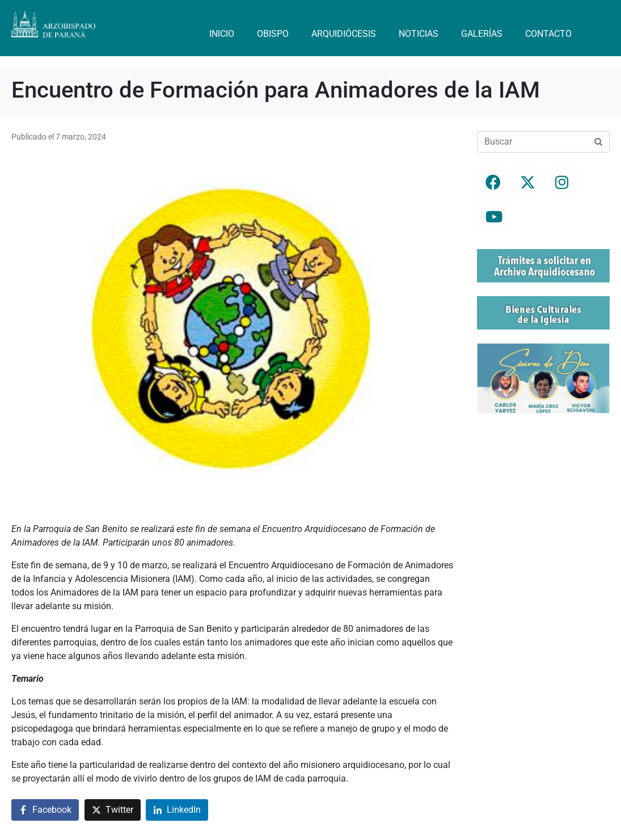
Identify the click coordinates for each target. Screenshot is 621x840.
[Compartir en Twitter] (113, 810)
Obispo (273, 34)
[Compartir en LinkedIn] (177, 810)
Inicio (222, 34)
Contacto (548, 34)
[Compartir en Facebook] (45, 810)
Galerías (482, 34)
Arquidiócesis (344, 34)
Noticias (419, 34)
